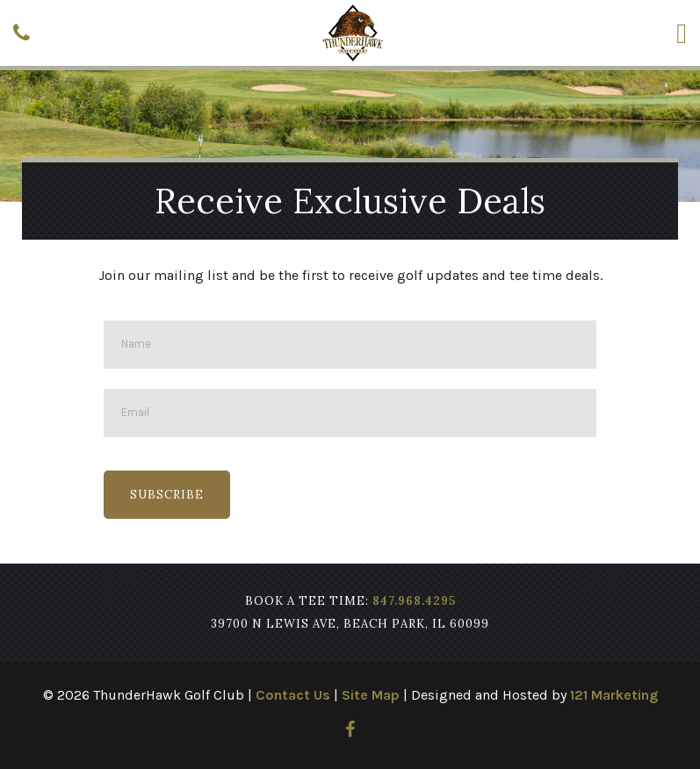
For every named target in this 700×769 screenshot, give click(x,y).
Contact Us (293, 695)
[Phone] (22, 32)
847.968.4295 (414, 601)
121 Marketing (614, 695)
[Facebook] (350, 729)
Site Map (371, 695)
